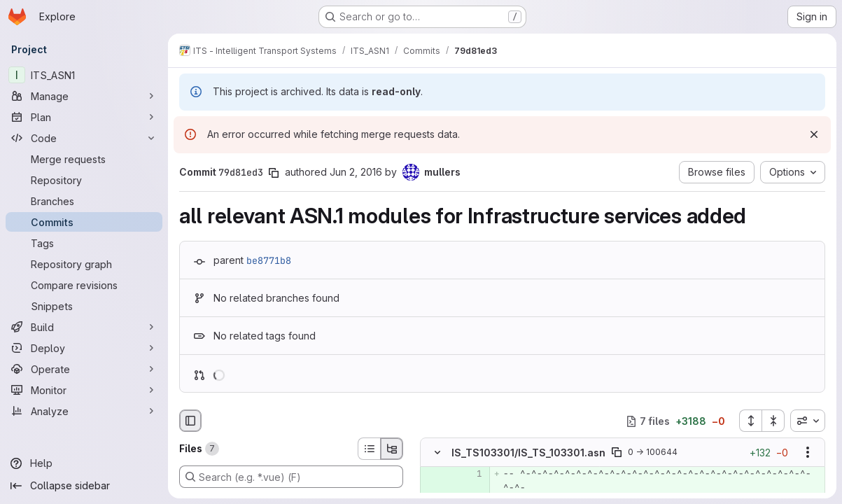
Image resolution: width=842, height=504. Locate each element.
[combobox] (808, 421)
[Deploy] (84, 348)
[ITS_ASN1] (84, 75)
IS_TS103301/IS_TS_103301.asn (528, 453)
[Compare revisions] (84, 285)
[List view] (369, 449)
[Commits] (84, 222)
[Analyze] (84, 411)
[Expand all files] (750, 421)
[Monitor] (84, 390)
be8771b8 (269, 260)
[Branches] (84, 201)
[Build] (84, 327)
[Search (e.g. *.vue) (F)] (291, 477)
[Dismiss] (814, 134)
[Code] (84, 138)
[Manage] (84, 96)
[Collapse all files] (773, 421)
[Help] (84, 463)
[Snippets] (84, 306)
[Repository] (84, 180)
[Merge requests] (84, 159)
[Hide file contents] (437, 453)
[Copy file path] (617, 453)
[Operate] (84, 369)
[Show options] (808, 453)
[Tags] (84, 243)
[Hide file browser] (190, 421)
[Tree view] (392, 449)
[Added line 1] (470, 475)
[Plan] (84, 117)
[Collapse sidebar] (84, 486)
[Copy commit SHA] (274, 173)
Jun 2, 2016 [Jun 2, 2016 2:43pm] (356, 172)
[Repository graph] (84, 264)
